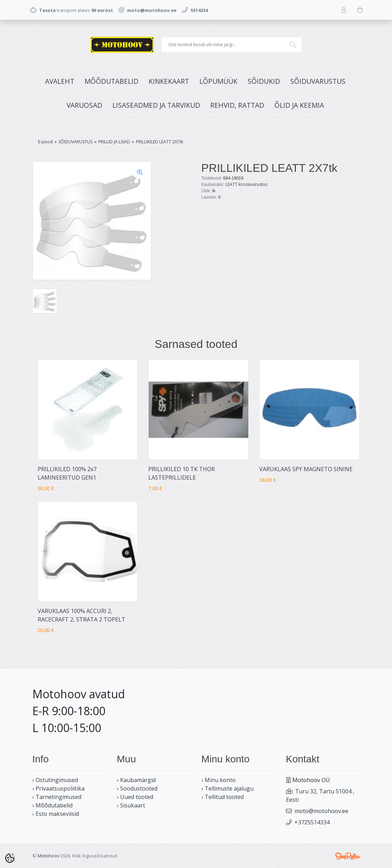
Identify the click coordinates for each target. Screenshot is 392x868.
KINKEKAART (169, 81)
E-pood (45, 142)
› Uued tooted (135, 797)
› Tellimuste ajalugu (228, 788)
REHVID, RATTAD (237, 105)
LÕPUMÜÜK (218, 81)
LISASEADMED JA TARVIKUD (156, 105)
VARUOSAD (84, 105)
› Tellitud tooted (223, 797)
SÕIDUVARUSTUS (318, 81)
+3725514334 (312, 822)
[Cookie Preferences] (10, 858)
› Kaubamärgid (136, 780)
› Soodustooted (137, 788)
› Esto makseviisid (56, 814)
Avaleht (60, 81)
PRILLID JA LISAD (114, 142)
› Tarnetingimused (57, 797)
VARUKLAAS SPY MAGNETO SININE (306, 469)
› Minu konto (219, 780)
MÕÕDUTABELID (111, 81)
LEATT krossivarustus (246, 184)
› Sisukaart (131, 805)
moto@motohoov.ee (321, 811)
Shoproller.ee (348, 856)
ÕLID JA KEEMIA (299, 105)
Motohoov (48, 856)
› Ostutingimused (55, 780)
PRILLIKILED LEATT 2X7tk (160, 142)
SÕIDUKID (264, 81)
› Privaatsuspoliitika (58, 788)
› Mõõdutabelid (52, 805)
